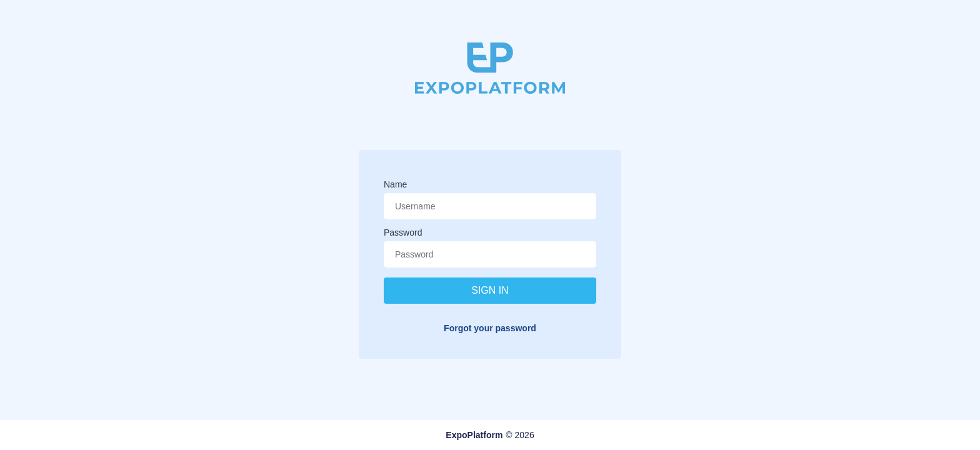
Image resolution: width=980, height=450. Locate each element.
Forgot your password (490, 328)
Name (395, 184)
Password (403, 232)
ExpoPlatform (474, 435)
